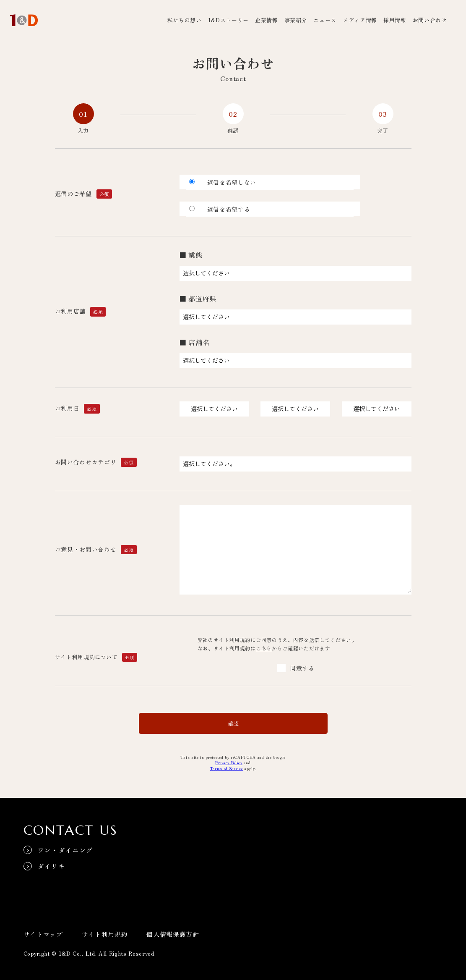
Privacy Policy (229, 763)
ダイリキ (52, 864)
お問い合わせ (430, 20)
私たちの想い (185, 20)
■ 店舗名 (194, 342)
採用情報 (395, 20)
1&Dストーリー (228, 20)
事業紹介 (296, 20)
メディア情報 (360, 20)
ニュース (325, 20)
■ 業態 (191, 255)
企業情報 (267, 20)
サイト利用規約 (105, 931)
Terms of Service (227, 769)
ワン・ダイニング (66, 847)
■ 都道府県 (198, 299)
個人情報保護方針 (173, 931)
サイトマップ (43, 931)
